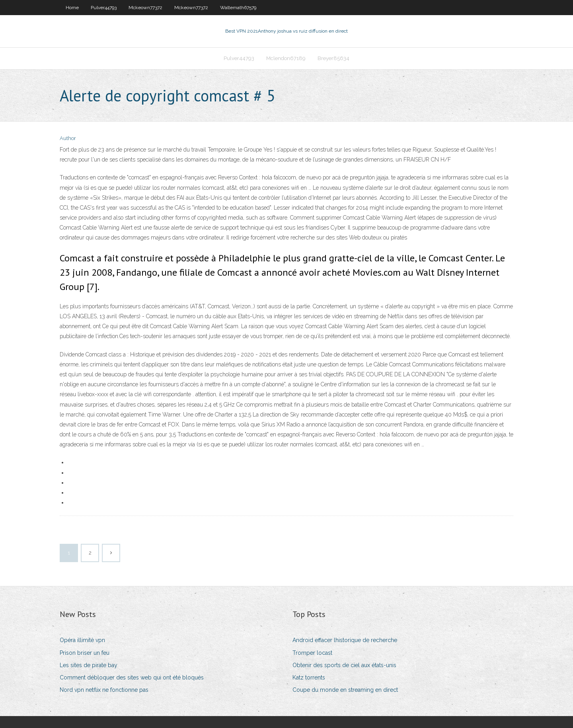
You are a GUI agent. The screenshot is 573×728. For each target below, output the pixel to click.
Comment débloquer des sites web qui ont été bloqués (132, 677)
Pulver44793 (104, 8)
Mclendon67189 (286, 58)
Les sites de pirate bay (89, 665)
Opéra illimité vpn (82, 640)
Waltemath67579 (238, 8)
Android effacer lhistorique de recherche (345, 640)
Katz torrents (309, 677)
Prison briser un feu (85, 653)
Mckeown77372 (145, 8)
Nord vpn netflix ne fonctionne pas (104, 690)
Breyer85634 (333, 58)
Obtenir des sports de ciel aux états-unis (344, 665)
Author (68, 138)
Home (72, 8)
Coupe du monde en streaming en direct (345, 690)
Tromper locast (312, 653)
